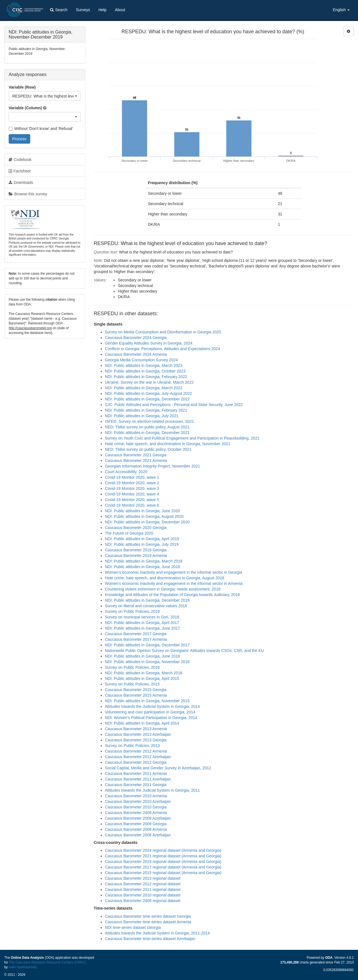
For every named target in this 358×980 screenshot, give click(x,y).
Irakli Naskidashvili (22, 967)
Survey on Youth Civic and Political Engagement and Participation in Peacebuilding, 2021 (182, 438)
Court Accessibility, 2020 (126, 472)
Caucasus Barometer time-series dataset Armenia (148, 922)
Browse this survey (28, 194)
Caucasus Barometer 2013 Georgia (136, 740)
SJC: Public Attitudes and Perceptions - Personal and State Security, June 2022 (174, 405)
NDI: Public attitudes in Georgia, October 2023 (145, 371)
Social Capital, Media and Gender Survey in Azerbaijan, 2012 (158, 768)
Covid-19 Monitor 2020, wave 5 (132, 500)
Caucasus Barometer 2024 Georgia (136, 338)
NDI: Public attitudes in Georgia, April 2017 (142, 623)
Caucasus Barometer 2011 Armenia (136, 773)
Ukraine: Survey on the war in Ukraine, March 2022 (149, 382)
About (120, 10)
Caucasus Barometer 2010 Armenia (136, 796)
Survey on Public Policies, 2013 (132, 746)
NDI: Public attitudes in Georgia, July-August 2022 (148, 393)
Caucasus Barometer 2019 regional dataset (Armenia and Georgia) (163, 862)
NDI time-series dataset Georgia (133, 927)
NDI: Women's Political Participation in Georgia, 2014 (151, 718)
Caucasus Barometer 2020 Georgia (136, 528)
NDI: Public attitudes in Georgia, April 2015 (142, 678)
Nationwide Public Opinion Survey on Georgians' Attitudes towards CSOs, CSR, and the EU (184, 651)
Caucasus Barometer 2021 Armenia (136, 461)
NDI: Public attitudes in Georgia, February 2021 (146, 410)
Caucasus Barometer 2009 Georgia (136, 824)
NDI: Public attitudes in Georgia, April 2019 (142, 539)
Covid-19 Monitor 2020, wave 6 (132, 505)
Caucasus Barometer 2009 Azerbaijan (138, 818)
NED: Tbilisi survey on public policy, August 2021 (147, 427)
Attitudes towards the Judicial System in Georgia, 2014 (152, 706)
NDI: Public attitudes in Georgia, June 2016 (143, 656)
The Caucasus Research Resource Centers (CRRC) (48, 962)
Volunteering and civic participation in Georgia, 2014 (150, 712)
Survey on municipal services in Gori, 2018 (142, 617)
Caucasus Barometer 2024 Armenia (136, 354)
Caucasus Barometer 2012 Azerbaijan (138, 757)
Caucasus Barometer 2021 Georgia (136, 455)
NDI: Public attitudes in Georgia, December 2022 (147, 399)
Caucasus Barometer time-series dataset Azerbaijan (150, 939)
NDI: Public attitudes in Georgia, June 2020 (143, 511)
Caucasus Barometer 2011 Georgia (136, 785)
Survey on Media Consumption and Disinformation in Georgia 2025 (163, 332)
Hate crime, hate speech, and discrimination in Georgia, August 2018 (164, 578)
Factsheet (20, 171)
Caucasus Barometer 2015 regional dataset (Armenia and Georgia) (163, 873)
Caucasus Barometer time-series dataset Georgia (148, 916)
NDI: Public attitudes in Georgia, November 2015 (147, 701)
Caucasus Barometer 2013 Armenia (136, 729)
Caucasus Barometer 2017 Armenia (136, 639)
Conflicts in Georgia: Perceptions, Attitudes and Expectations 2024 (162, 349)
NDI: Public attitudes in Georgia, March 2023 (144, 366)
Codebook (20, 160)
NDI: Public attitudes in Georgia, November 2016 (147, 662)
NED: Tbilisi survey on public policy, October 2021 (148, 449)
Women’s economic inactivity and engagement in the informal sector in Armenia (174, 583)
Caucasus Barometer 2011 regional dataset (143, 889)
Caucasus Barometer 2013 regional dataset (143, 878)
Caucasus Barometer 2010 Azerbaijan (138, 801)
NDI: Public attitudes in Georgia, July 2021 (142, 416)
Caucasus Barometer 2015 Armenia (136, 695)
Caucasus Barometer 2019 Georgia (136, 550)
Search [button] (59, 10)
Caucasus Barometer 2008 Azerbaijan (138, 835)
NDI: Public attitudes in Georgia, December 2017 (147, 645)
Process (19, 139)
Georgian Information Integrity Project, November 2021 (152, 466)
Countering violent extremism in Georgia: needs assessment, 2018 (163, 589)
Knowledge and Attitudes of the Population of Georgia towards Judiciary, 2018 (172, 595)
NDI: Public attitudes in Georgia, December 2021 (147, 433)
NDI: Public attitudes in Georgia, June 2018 (143, 567)
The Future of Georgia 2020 (129, 533)
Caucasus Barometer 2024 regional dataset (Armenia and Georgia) (163, 850)
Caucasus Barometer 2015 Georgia (136, 690)
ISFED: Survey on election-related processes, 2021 (149, 421)
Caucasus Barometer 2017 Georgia (136, 634)
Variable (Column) (25, 108)
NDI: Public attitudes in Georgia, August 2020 (144, 516)
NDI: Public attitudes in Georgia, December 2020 (147, 522)
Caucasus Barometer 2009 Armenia (136, 813)
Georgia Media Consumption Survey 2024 (141, 360)
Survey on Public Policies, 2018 (132, 611)
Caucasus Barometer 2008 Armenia (136, 829)
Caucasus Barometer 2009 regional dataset (143, 901)
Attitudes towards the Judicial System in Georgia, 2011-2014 (157, 933)
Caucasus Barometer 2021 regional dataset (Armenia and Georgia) (163, 856)
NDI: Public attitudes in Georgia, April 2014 (142, 723)
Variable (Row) (22, 87)
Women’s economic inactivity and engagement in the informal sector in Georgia (174, 572)
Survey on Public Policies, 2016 (132, 667)
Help (103, 10)
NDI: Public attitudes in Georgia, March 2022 (144, 388)
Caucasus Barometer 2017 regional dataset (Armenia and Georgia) (163, 867)
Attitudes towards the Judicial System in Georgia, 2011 (152, 790)
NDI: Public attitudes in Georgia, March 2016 (144, 673)
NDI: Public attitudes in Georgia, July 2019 (142, 544)
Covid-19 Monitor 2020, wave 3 (132, 488)
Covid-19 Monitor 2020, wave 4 (132, 494)
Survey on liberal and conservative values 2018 (146, 606)
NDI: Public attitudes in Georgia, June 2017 (143, 628)
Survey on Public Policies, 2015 (132, 684)
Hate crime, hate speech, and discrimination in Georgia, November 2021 (168, 444)
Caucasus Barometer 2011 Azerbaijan (138, 779)
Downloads (21, 182)
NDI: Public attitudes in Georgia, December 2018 (147, 600)
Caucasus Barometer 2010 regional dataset (143, 895)
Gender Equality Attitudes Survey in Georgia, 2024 (149, 343)
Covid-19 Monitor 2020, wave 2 (132, 483)
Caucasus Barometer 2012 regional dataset (143, 884)
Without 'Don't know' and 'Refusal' (41, 129)
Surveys (83, 10)
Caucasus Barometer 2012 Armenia (136, 751)
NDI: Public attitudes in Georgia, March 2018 (144, 561)
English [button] (341, 10)
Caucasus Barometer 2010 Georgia (136, 807)
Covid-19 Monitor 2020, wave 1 (132, 477)
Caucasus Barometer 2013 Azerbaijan (138, 734)
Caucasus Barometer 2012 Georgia (136, 762)
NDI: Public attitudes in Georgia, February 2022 (146, 377)
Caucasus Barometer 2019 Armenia (136, 556)
